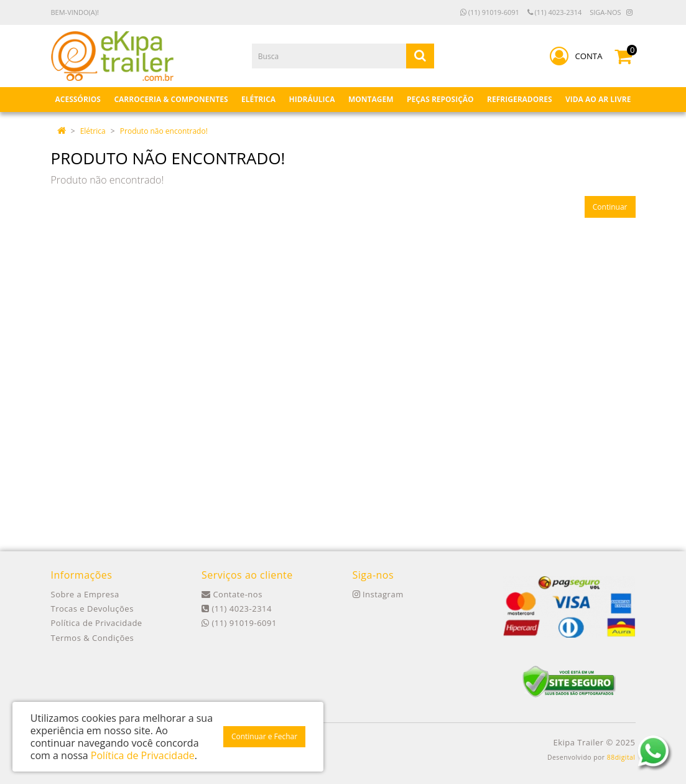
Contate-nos (232, 594)
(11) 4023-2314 (555, 12)
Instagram (378, 594)
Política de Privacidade (97, 623)
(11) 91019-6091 (490, 12)
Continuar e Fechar (264, 736)
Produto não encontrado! (164, 131)
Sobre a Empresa (85, 594)
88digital (621, 757)
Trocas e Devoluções (92, 609)
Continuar (610, 207)
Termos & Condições (93, 638)
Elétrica (93, 131)
